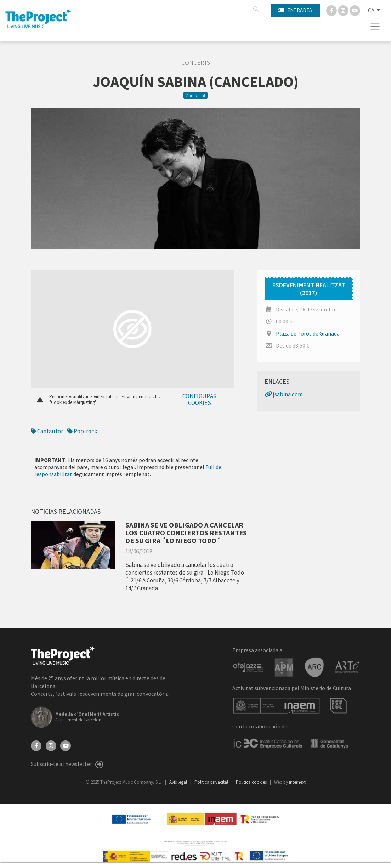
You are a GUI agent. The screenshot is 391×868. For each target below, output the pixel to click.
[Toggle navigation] (375, 26)
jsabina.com (284, 394)
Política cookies (252, 782)
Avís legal (179, 782)
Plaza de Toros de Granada (308, 333)
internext (297, 782)
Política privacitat (212, 782)
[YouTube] (66, 745)
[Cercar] (256, 9)
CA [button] (372, 10)
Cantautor (47, 431)
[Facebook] (332, 10)
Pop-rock (82, 431)
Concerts (196, 63)
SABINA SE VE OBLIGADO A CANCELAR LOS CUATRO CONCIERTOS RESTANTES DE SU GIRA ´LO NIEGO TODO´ (186, 533)
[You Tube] (355, 10)
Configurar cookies (200, 399)
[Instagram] (344, 10)
